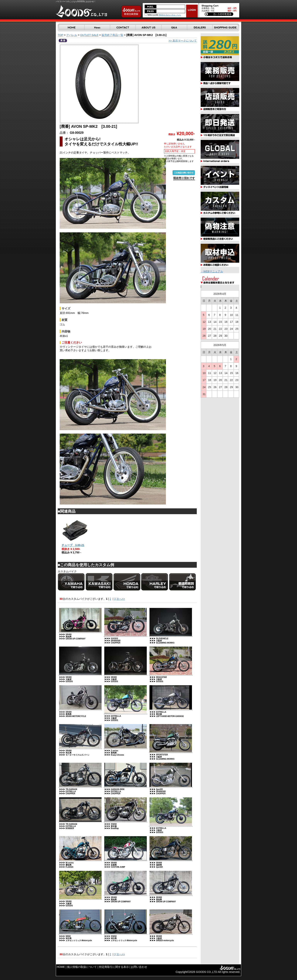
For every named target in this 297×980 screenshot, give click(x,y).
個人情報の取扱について (82, 967)
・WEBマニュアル (212, 271)
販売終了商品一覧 (112, 35)
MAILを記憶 (151, 15)
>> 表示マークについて (183, 41)
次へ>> (121, 599)
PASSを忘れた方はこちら (170, 15)
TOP (60, 35)
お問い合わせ (139, 967)
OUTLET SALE (89, 35)
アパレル (72, 35)
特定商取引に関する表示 (114, 967)
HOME (61, 967)
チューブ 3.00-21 (73, 545)
